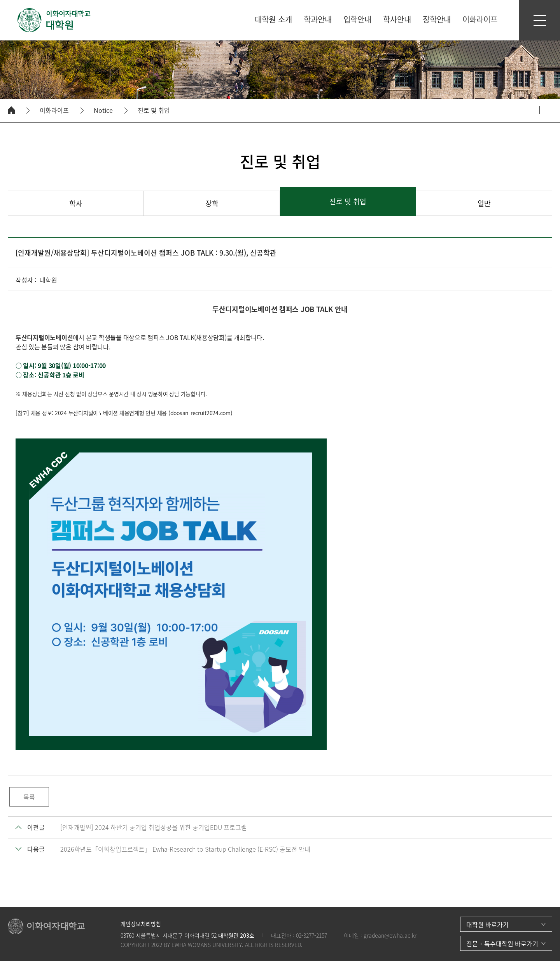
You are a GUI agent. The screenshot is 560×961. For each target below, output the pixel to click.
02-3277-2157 (311, 935)
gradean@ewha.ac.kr (390, 935)
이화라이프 (54, 110)
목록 (29, 797)
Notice (103, 110)
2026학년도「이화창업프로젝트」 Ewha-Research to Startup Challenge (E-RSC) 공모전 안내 (185, 849)
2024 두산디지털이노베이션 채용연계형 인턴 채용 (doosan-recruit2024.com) (144, 413)
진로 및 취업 (154, 110)
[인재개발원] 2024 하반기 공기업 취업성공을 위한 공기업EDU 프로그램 (154, 827)
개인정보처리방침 (141, 924)
